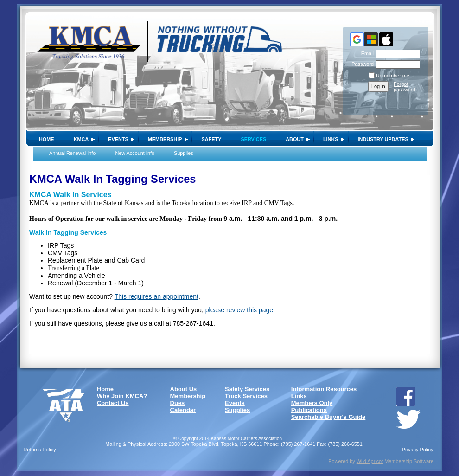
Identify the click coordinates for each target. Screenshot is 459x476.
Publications (309, 410)
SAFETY (211, 139)
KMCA (81, 139)
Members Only (312, 403)
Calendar (183, 410)
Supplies (184, 153)
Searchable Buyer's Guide (328, 417)
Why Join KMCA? (122, 396)
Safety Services (247, 389)
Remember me (393, 76)
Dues (178, 403)
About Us (184, 389)
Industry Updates (383, 139)
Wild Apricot (370, 461)
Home (47, 139)
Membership (165, 139)
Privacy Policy (418, 450)
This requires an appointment (156, 296)
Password (361, 64)
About (295, 139)
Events (118, 139)
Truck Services (246, 396)
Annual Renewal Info (72, 153)
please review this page (239, 310)
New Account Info (135, 153)
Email (366, 53)
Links (331, 139)
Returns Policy (40, 450)
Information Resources (324, 389)
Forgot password (405, 87)
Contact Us (113, 403)
